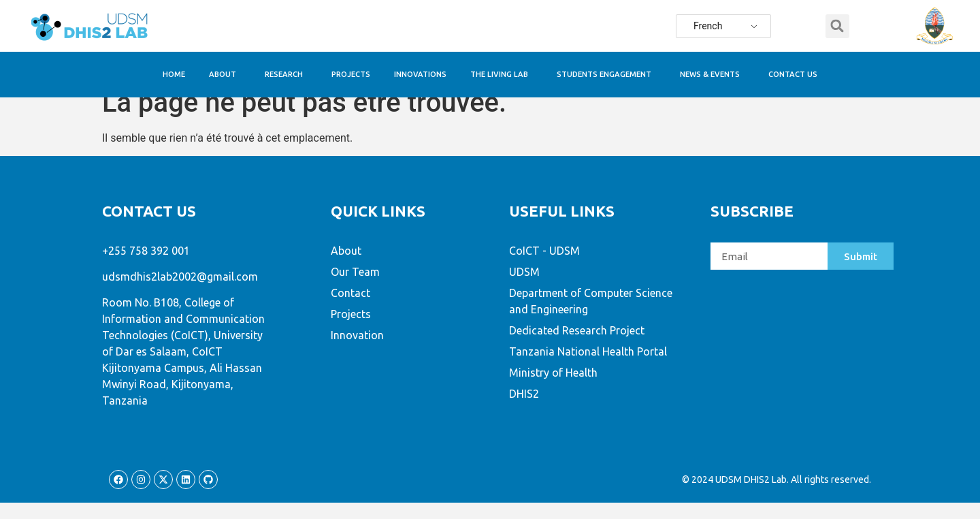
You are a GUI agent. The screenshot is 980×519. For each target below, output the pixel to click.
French (708, 26)
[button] (837, 26)
